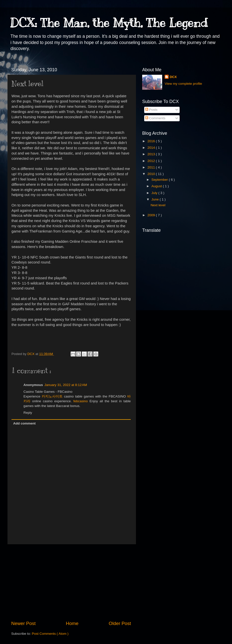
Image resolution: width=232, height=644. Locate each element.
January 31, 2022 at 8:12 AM (66, 385)
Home (72, 623)
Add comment (24, 423)
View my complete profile (183, 84)
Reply (28, 413)
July (155, 193)
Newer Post (23, 623)
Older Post (120, 623)
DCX (173, 77)
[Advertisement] (71, 582)
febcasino (81, 401)
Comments (155, 118)
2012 (152, 161)
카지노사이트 (52, 396)
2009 (152, 215)
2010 (152, 174)
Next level (158, 205)
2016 (152, 141)
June (156, 199)
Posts (151, 110)
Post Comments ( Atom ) (50, 634)
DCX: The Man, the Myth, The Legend (109, 23)
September (160, 180)
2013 (152, 154)
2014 (152, 148)
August (157, 186)
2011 (152, 167)
